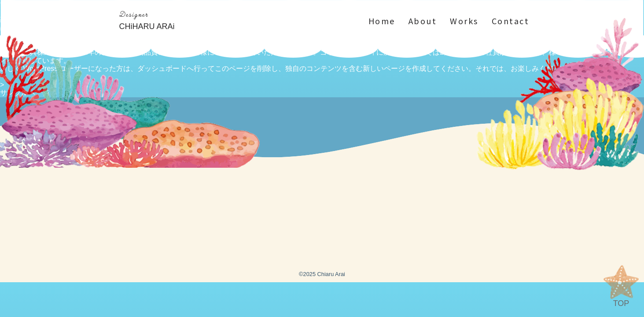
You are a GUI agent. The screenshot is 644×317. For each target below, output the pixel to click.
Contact (511, 21)
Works (464, 21)
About (423, 21)
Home (382, 21)
